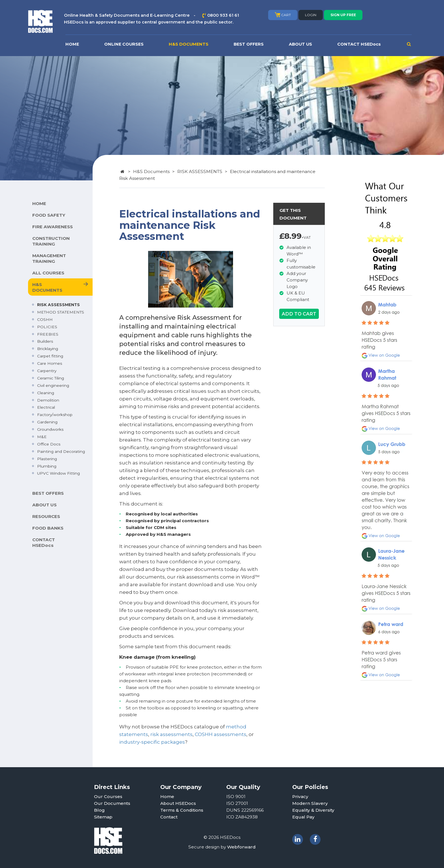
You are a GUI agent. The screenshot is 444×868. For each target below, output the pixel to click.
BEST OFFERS (249, 44)
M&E (42, 437)
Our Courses (108, 796)
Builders (45, 341)
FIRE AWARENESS (53, 227)
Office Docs (49, 444)
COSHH (45, 319)
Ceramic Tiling (51, 378)
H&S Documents (151, 171)
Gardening (47, 422)
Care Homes (50, 363)
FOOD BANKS (48, 528)
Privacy (300, 796)
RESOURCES (46, 516)
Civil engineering (53, 385)
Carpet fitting (50, 356)
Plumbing (47, 466)
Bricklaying (48, 349)
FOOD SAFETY (49, 215)
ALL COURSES (48, 273)
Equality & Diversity (313, 810)
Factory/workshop (55, 415)
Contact (169, 817)
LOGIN (311, 15)
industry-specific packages (152, 742)
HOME (72, 44)
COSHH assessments (221, 734)
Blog (99, 810)
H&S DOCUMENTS (189, 44)
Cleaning (46, 393)
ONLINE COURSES (124, 44)
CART (283, 15)
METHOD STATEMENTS (61, 312)
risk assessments (171, 734)
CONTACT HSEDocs (359, 44)
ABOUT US (300, 44)
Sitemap (103, 817)
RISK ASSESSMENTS (58, 305)
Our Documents (112, 803)
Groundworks (50, 429)
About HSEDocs (178, 803)
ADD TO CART (299, 314)
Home (167, 796)
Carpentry (47, 371)
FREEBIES (48, 334)
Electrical (46, 407)
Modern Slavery (310, 803)
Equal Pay (303, 817)
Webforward (241, 847)
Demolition (48, 400)
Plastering (47, 459)
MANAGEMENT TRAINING (49, 258)
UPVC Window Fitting (58, 473)
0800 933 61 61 (223, 15)
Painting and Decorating (61, 451)
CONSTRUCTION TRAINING (51, 241)
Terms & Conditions (182, 810)
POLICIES (47, 327)
